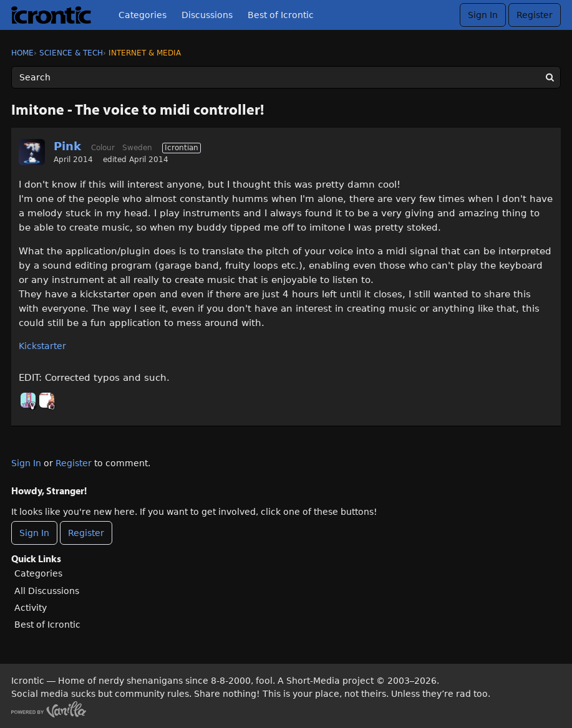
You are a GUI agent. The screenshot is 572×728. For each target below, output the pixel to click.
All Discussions (47, 591)
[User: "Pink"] (32, 152)
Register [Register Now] (86, 533)
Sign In (483, 15)
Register (535, 15)
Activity (31, 608)
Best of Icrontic (281, 15)
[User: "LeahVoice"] (47, 400)
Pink (67, 146)
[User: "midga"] (28, 400)
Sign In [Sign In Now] (34, 533)
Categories (143, 15)
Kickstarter (42, 346)
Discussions (207, 15)
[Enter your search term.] (286, 77)
